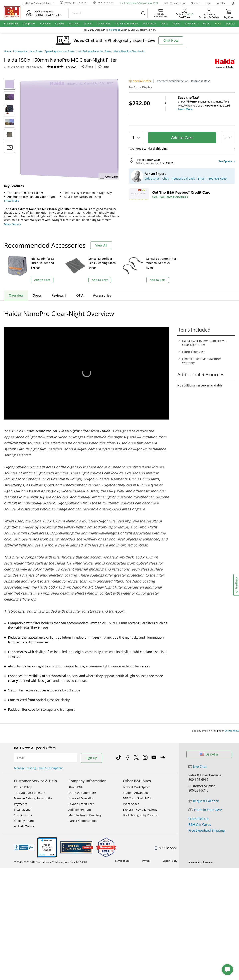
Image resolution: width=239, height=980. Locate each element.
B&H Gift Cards (200, 817)
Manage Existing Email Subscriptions (39, 760)
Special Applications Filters (60, 51)
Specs (37, 295)
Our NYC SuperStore (82, 785)
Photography (20, 51)
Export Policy (170, 853)
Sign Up (91, 750)
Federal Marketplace (137, 779)
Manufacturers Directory (85, 807)
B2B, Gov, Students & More (39, 3)
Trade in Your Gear (205, 802)
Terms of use (122, 853)
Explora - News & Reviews (140, 802)
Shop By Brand (24, 813)
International (23, 802)
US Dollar (209, 747)
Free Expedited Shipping (207, 823)
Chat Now (171, 40)
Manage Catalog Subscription (34, 791)
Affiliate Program (80, 802)
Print (103, 67)
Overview (16, 295)
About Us (196, 3)
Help (208, 3)
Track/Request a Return (30, 785)
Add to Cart (182, 138)
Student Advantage (136, 785)
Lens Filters (36, 51)
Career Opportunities (83, 813)
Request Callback (203, 793)
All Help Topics (24, 819)
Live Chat (221, 3)
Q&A (80, 295)
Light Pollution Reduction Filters (94, 51)
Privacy (146, 853)
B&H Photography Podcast (140, 807)
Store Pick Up (198, 811)
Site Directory (23, 807)
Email (21, 750)
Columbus (117, 30)
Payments (21, 796)
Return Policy (23, 779)
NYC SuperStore (175, 3)
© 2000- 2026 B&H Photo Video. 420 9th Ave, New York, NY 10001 (51, 855)
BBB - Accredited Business (24, 840)
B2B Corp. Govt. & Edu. (138, 791)
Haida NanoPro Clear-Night (129, 51)
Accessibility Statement (201, 855)
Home (7, 51)
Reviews (59, 295)
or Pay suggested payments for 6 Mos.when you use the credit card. (206, 103)
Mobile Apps (166, 840)
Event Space (131, 796)
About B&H (76, 779)
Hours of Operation (81, 791)
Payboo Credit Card (81, 796)
